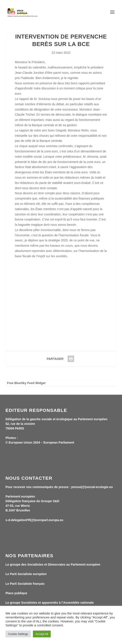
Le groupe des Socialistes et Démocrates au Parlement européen (53, 564)
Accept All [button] (42, 634)
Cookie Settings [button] (18, 634)
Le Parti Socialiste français (25, 584)
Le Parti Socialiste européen (26, 574)
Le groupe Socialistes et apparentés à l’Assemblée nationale (50, 603)
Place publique (16, 593)
